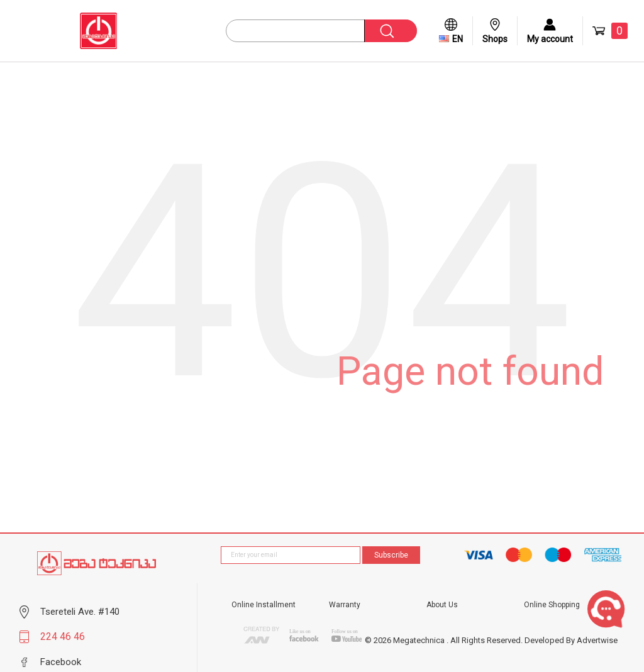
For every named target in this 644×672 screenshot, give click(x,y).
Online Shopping (552, 605)
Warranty (345, 605)
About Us (442, 605)
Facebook (61, 662)
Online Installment (264, 605)
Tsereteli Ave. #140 (80, 612)
